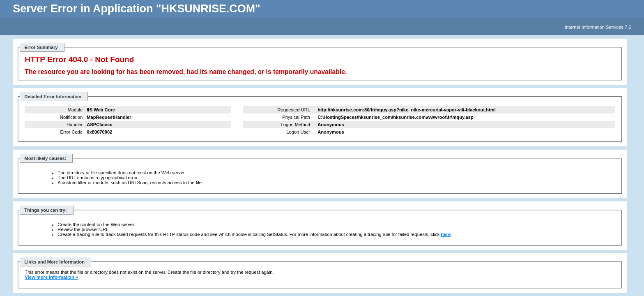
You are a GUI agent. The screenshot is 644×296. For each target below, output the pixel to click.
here (446, 234)
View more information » (51, 277)
